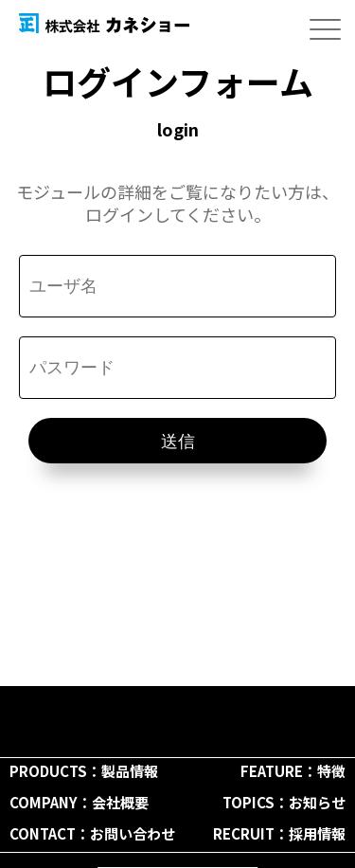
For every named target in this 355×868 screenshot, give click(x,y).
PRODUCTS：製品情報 (84, 771)
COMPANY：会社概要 (79, 802)
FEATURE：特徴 (293, 771)
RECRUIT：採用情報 (279, 833)
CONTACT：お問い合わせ (92, 833)
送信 (178, 442)
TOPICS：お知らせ (284, 802)
